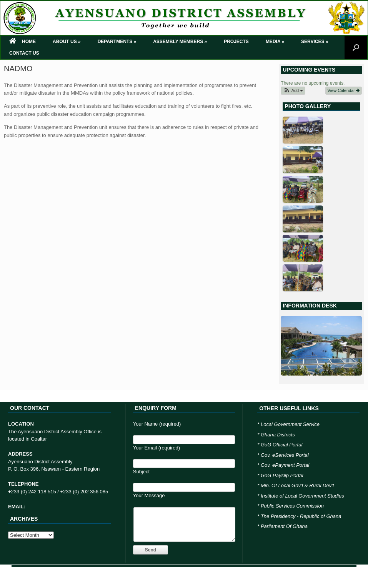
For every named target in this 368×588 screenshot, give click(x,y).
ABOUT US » (67, 42)
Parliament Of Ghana (284, 526)
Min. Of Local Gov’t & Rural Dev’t (297, 485)
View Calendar (344, 90)
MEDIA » (275, 42)
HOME (22, 42)
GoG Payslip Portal (282, 475)
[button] (293, 91)
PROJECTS (236, 42)
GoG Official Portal (281, 445)
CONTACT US (24, 53)
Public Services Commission (292, 506)
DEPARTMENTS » (117, 42)
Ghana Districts (278, 435)
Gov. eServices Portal (285, 455)
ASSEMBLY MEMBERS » (180, 42)
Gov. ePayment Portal (285, 465)
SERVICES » (315, 42)
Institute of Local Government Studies (302, 496)
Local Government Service (290, 424)
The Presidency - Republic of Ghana (301, 516)
